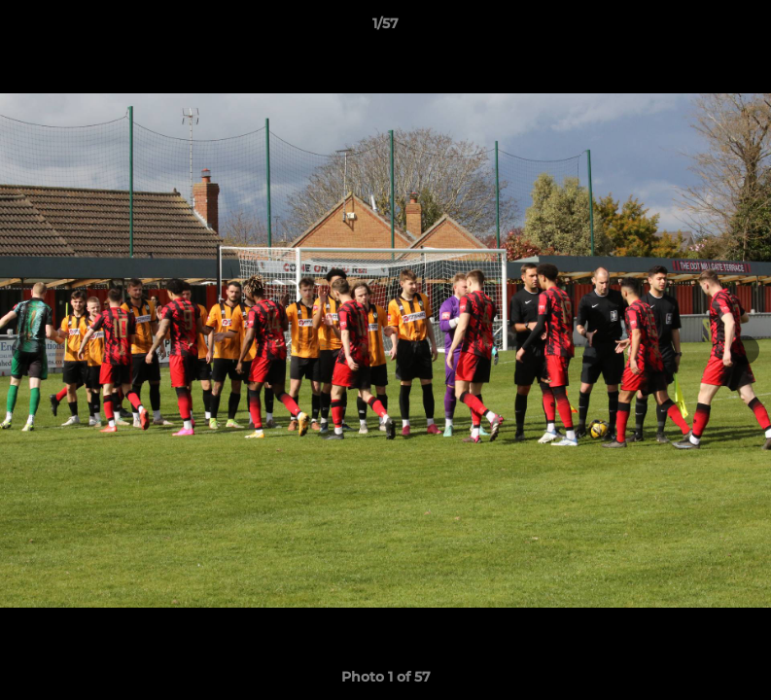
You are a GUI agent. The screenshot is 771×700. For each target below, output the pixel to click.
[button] (736, 28)
